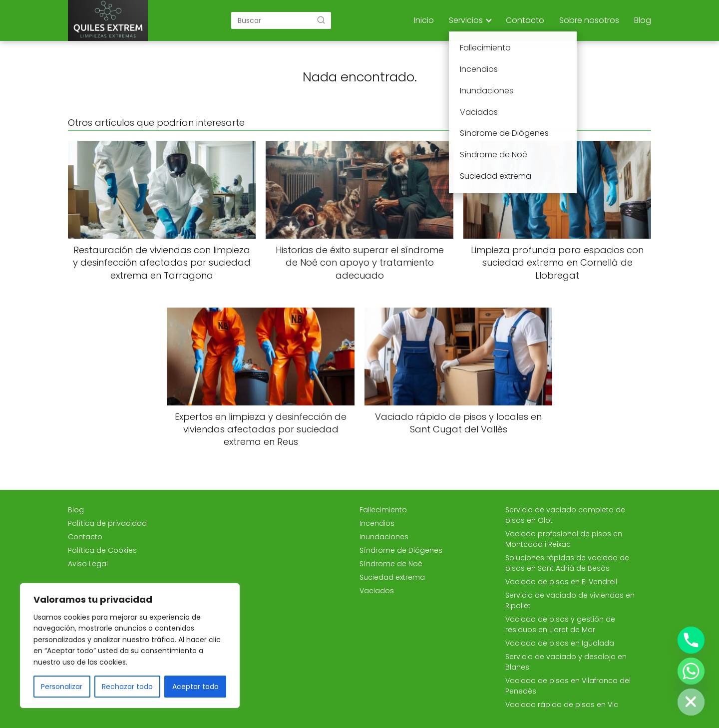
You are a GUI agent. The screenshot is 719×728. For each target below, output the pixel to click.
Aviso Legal (88, 564)
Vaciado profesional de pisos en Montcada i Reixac (564, 539)
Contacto (525, 20)
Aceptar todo (195, 687)
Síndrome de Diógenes (401, 550)
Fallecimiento (383, 510)
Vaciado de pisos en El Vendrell (561, 582)
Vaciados (377, 591)
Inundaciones (384, 537)
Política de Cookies (102, 550)
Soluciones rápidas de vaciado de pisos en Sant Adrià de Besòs (567, 563)
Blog (643, 20)
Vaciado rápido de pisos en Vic (562, 705)
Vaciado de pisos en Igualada (560, 643)
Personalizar (62, 687)
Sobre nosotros (589, 20)
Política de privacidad (107, 523)
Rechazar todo (127, 687)
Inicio (424, 20)
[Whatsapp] (691, 671)
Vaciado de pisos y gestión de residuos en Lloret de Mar (560, 624)
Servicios (466, 20)
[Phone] (691, 640)
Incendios (377, 523)
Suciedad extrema (392, 577)
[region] (130, 646)
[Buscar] (321, 20)
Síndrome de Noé (391, 564)
